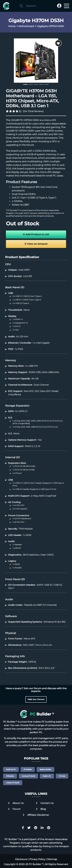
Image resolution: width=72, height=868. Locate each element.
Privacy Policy (37, 859)
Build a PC (47, 776)
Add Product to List (36, 234)
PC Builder (28, 769)
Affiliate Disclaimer (36, 815)
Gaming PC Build (28, 776)
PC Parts (62, 776)
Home (12, 26)
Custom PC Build (13, 783)
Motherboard (26, 26)
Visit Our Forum (36, 699)
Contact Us (45, 803)
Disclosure (21, 859)
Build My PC (11, 769)
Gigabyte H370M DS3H (51, 26)
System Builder (45, 769)
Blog (41, 809)
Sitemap (52, 859)
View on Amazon (36, 244)
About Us (16, 803)
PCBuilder (10, 776)
